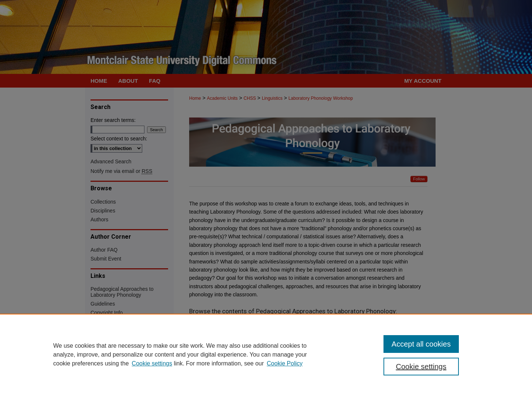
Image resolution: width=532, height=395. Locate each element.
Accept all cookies (421, 344)
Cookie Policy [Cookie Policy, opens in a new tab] (285, 363)
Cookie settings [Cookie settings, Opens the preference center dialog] (421, 367)
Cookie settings (152, 363)
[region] (266, 354)
